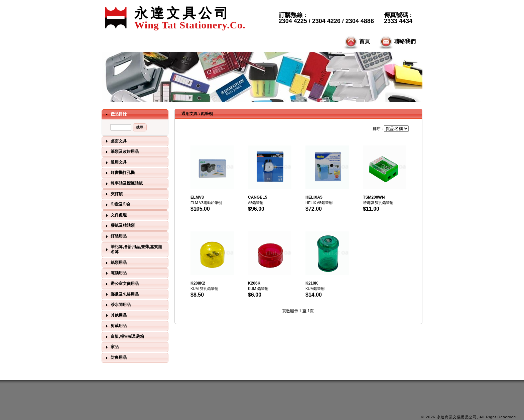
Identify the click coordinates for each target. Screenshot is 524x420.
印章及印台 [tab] (117, 205)
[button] (140, 127)
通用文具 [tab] (115, 163)
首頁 (356, 42)
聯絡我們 (397, 42)
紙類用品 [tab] (115, 263)
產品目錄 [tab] (115, 114)
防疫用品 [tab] (115, 358)
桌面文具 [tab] (115, 141)
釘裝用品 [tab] (115, 236)
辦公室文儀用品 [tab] (121, 284)
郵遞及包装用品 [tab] (121, 294)
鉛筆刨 (207, 114)
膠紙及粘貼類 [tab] (119, 226)
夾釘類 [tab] (113, 194)
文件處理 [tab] (115, 215)
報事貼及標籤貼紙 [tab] (123, 184)
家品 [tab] (111, 347)
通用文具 (189, 114)
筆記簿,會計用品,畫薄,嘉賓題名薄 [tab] (133, 249)
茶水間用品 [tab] (117, 305)
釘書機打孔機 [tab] (119, 173)
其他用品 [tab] (115, 315)
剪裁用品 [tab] (115, 326)
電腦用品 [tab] (115, 273)
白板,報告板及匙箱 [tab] (124, 337)
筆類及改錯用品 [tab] (121, 152)
